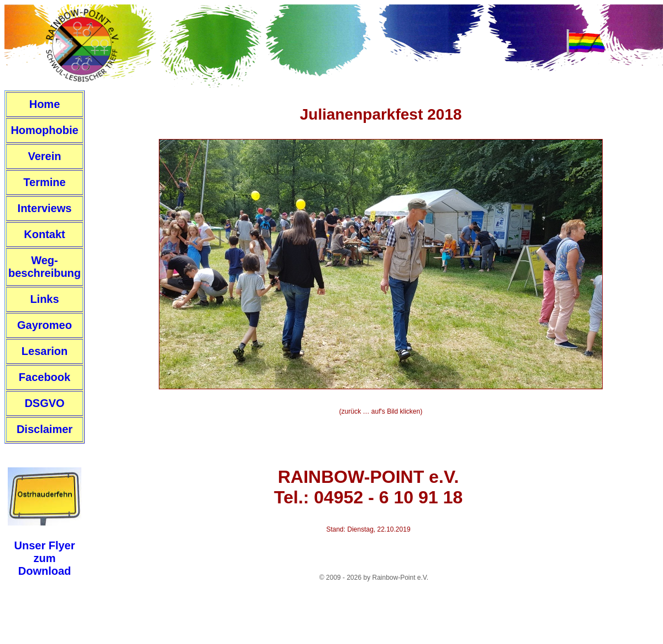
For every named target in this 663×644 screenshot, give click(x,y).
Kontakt (44, 234)
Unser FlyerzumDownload (44, 558)
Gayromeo (45, 325)
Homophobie (44, 130)
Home (45, 104)
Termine (44, 182)
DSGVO (44, 403)
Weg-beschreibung (45, 267)
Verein (44, 156)
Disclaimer (45, 429)
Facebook (45, 377)
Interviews (45, 208)
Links (44, 299)
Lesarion (45, 351)
